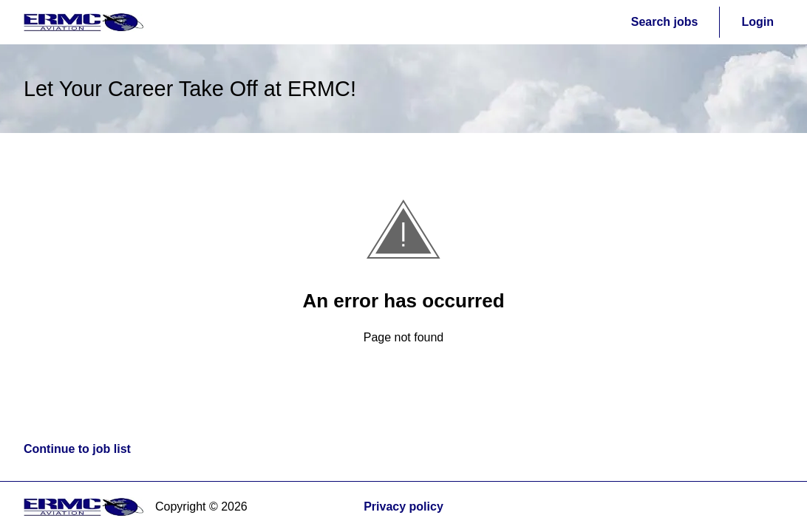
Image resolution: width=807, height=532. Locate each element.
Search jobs (665, 22)
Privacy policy (403, 507)
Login (757, 22)
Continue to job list (77, 449)
